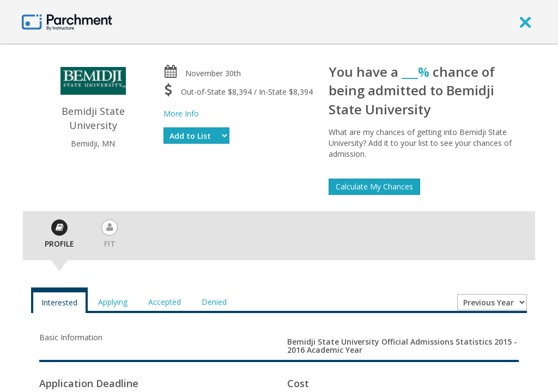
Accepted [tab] (165, 302)
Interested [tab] (59, 302)
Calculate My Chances (374, 186)
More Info (181, 114)
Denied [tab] (214, 302)
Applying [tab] (113, 302)
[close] (525, 22)
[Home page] (67, 22)
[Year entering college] (492, 302)
